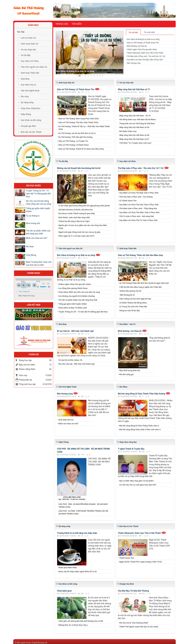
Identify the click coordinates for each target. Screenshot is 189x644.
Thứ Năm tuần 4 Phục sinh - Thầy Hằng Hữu (138, 208)
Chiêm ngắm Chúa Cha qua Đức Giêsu (142, 50)
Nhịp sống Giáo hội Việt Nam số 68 (134, 135)
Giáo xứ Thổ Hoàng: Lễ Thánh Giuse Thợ (143, 43)
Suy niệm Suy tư (28, 85)
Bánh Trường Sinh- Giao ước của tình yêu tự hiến (39, 263)
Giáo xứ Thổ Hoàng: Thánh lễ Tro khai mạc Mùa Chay (81, 149)
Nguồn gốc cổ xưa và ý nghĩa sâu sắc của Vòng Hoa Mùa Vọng (83, 227)
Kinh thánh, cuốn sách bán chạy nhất (74, 217)
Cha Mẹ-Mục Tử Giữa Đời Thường (133, 591)
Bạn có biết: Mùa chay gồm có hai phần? (137, 481)
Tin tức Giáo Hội (28, 50)
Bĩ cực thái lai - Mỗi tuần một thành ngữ (75, 331)
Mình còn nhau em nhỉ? (68, 424)
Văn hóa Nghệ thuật (30, 91)
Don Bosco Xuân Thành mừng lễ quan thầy (77, 213)
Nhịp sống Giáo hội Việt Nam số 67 (134, 139)
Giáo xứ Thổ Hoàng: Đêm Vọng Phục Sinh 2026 (79, 119)
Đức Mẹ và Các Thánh (31, 132)
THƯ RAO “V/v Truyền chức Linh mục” (136, 143)
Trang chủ (62, 24)
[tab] (133, 32)
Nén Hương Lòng (134, 63)
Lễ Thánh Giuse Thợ (128, 201)
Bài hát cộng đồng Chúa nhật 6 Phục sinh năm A (140, 430)
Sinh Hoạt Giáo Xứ (29, 44)
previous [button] (19, 285)
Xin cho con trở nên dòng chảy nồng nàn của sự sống (39, 202)
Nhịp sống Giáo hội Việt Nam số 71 (134, 89)
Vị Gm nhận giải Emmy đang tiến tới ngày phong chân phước (84, 206)
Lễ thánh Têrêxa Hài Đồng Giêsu (133, 303)
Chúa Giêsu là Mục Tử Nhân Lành (73, 308)
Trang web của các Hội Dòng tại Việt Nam (137, 123)
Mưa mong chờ (33, 223)
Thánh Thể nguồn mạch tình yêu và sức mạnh (139, 627)
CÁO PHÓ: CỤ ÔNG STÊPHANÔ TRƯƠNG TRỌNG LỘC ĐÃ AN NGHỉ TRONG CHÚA (83, 512)
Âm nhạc (25, 96)
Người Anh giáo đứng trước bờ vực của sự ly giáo (79, 232)
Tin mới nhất (149, 32)
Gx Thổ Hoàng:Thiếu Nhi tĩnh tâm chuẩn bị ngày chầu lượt (144, 283)
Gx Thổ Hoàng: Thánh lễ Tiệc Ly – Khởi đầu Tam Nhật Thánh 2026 (84, 128)
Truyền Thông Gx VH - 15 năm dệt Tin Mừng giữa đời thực (83, 312)
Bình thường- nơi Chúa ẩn (137, 46)
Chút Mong (31, 255)
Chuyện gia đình (28, 126)
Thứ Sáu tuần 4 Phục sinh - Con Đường (136, 197)
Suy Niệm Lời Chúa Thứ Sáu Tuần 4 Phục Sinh (139, 205)
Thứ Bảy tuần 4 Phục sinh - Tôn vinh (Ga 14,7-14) (146, 56)
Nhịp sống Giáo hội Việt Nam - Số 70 (135, 116)
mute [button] (38, 287)
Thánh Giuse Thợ (127, 558)
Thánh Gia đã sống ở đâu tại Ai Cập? (74, 221)
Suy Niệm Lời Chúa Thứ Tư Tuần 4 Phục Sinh (139, 220)
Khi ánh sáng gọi (127, 374)
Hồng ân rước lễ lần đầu (130, 311)
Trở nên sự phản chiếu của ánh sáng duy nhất (78, 300)
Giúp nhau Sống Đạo (30, 108)
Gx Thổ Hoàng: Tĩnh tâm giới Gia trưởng (75, 137)
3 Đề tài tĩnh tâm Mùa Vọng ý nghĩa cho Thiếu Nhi (141, 287)
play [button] (24, 285)
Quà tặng (25, 79)
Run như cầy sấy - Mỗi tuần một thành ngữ (77, 364)
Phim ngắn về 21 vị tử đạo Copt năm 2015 (76, 236)
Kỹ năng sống (27, 102)
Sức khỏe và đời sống (31, 120)
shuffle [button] (48, 284)
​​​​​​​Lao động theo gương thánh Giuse (73, 288)
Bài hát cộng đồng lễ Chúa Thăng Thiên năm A (139, 426)
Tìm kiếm (77, 24)
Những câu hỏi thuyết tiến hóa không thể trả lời (79, 168)
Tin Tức (21, 32)
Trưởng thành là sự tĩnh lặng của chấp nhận (77, 533)
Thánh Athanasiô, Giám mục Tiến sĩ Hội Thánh (145, 53)
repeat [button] (43, 284)
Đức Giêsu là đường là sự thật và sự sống (75, 71)
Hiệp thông (26, 114)
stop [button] (34, 285)
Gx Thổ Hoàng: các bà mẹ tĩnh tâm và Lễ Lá (77, 133)
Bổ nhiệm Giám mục (128, 131)
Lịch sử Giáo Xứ (28, 38)
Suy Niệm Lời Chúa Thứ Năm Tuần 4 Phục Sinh (139, 212)
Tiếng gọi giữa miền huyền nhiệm (73, 304)
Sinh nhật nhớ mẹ (66, 420)
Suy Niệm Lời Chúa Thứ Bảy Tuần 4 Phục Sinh (145, 60)
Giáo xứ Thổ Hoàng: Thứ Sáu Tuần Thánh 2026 (78, 122)
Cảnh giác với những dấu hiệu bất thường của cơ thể (81, 621)
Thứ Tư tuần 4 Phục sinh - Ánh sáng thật (137, 216)
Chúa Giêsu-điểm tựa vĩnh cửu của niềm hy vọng (79, 292)
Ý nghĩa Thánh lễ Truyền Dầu (131, 449)
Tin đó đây (26, 55)
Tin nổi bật (133, 32)
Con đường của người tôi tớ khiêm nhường (77, 296)
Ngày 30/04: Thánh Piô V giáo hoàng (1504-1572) (141, 562)
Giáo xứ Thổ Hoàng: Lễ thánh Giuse (74, 145)
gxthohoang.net (40, 643)
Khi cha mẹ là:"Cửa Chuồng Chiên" (134, 623)
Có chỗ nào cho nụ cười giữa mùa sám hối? (138, 485)
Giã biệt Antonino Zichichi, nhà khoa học (76, 210)
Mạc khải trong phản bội (130, 370)
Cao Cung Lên (24, 291)
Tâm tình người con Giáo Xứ (34, 67)
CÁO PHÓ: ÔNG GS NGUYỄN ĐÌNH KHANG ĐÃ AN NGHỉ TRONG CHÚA (83, 506)
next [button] (29, 285)
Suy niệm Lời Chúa (30, 61)
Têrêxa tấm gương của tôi (130, 291)
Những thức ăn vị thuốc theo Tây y (73, 625)
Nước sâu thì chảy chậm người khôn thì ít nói (78, 572)
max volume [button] (49, 287)
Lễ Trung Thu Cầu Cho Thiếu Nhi (133, 307)
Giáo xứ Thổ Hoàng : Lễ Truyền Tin (73, 141)
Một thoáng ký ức (127, 295)
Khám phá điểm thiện (68, 568)
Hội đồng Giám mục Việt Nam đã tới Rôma (138, 119)
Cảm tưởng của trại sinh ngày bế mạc (135, 299)
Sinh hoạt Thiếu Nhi (30, 73)
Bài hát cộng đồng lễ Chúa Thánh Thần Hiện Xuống (142, 394)
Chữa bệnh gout (64, 591)
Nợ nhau (30, 246)
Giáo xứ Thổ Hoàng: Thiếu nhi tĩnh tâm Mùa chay (140, 255)
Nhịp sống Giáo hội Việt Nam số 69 (134, 127)
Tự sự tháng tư (33, 216)
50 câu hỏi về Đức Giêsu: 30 (70, 360)
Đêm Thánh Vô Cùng (26, 296)
